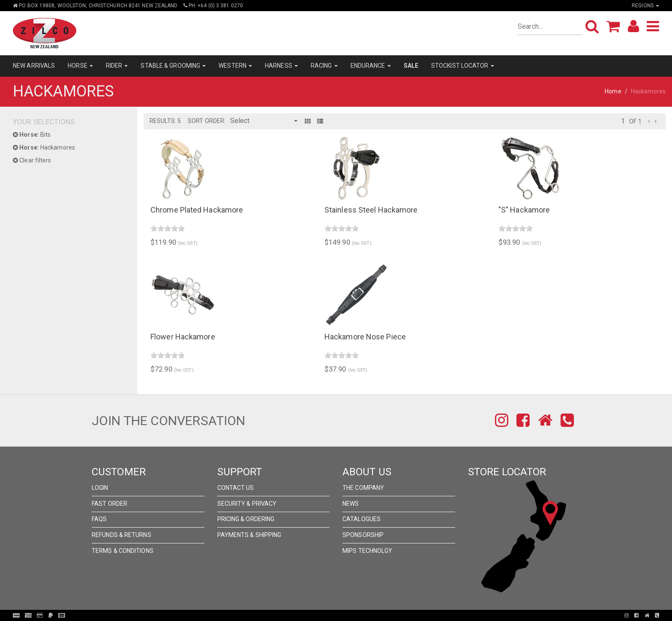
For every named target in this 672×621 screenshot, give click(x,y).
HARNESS (281, 66)
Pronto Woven (339, 615)
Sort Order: (207, 121)
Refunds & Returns (121, 535)
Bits (32, 135)
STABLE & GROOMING (173, 66)
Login (100, 488)
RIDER (117, 66)
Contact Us (236, 488)
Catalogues (361, 519)
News (351, 504)
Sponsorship (363, 535)
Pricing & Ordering (246, 519)
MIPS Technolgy (367, 551)
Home (613, 91)
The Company (363, 488)
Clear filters (32, 160)
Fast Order (109, 504)
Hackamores (44, 147)
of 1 (635, 121)
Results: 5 (165, 121)
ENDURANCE (371, 66)
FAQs (99, 519)
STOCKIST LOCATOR (463, 66)
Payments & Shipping (249, 535)
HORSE (80, 66)
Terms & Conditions (123, 551)
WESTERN (235, 66)
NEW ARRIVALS (34, 66)
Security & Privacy (247, 504)
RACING (324, 66)
